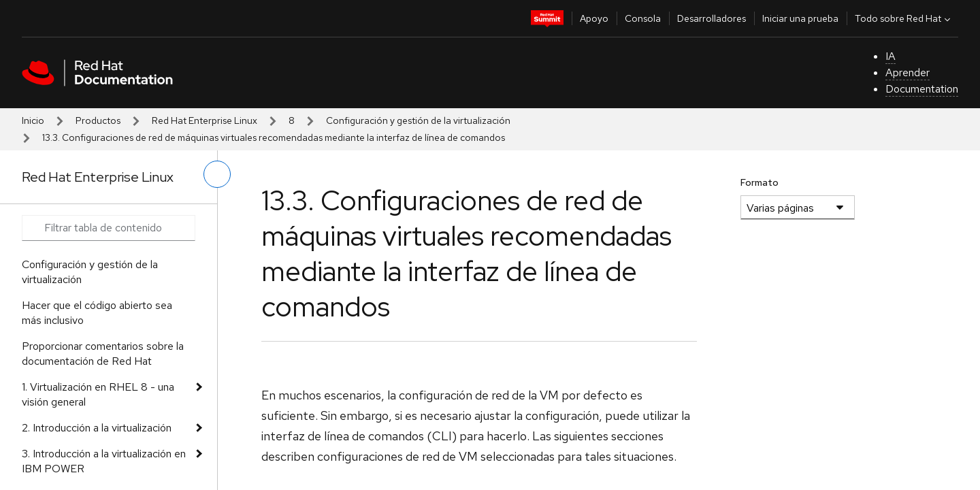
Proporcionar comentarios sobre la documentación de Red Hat (103, 354)
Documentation (922, 89)
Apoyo (594, 18)
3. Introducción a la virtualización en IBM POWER (104, 461)
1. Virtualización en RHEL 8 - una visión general (98, 394)
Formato (759, 182)
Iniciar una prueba (800, 18)
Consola (643, 18)
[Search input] (109, 228)
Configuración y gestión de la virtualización (418, 120)
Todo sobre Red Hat (904, 18)
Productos (98, 120)
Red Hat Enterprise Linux (205, 120)
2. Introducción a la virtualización (97, 428)
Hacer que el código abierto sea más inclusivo (97, 313)
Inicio (33, 120)
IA (891, 56)
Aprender (908, 72)
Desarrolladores (712, 18)
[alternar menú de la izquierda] (217, 174)
